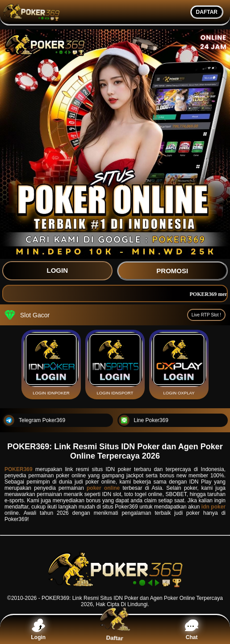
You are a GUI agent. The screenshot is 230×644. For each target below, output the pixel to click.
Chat (192, 630)
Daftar (115, 629)
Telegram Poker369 (34, 420)
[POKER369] (115, 587)
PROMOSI (172, 271)
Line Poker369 (144, 420)
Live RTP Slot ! (206, 315)
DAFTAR (207, 12)
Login (39, 630)
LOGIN (58, 270)
